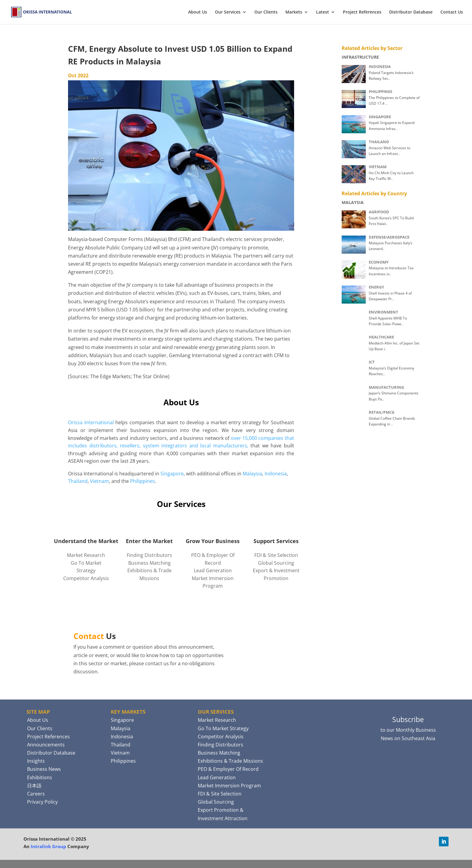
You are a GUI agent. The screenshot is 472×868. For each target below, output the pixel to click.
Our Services (228, 12)
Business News (44, 769)
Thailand (78, 481)
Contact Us (452, 12)
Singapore (172, 474)
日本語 (34, 786)
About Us (198, 12)
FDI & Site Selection (276, 555)
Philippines (143, 481)
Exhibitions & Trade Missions (230, 761)
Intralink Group (48, 846)
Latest (323, 12)
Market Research (86, 555)
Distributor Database (411, 12)
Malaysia (252, 474)
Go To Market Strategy (223, 728)
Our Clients (266, 12)
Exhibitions (40, 777)
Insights (36, 761)
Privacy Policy (42, 802)
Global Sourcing (276, 563)
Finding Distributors (149, 555)
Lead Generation (213, 570)
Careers (36, 794)
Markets (294, 12)
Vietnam (99, 481)
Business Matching (149, 563)
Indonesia (276, 474)
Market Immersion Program (229, 786)
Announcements (46, 745)
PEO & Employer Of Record (228, 769)
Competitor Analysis (86, 578)
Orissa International (91, 422)
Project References (362, 12)
